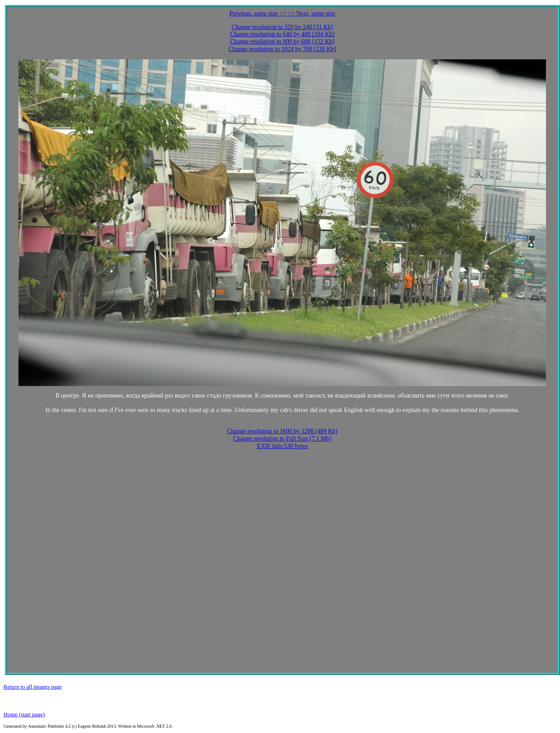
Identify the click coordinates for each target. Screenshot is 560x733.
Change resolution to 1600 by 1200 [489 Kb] (282, 431)
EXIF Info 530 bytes (282, 446)
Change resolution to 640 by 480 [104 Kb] (282, 34)
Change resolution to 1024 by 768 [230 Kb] (282, 49)
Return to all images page (33, 687)
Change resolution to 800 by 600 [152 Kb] (282, 42)
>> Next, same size (312, 13)
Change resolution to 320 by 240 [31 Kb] (282, 27)
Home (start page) (24, 714)
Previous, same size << (258, 13)
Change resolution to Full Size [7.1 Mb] (282, 439)
